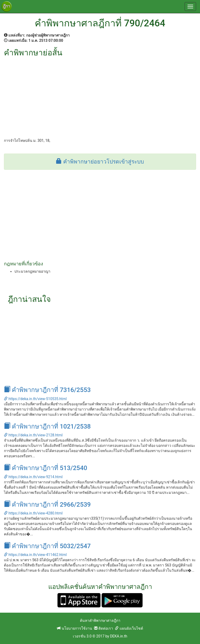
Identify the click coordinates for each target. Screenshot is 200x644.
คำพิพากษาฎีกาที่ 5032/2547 (47, 546)
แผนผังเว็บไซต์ (129, 628)
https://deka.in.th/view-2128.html (33, 435)
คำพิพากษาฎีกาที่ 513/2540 (46, 468)
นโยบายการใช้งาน (74, 628)
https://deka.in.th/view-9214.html (33, 477)
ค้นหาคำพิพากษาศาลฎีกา (100, 620)
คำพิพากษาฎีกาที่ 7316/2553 (47, 390)
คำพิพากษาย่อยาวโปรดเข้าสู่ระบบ (100, 162)
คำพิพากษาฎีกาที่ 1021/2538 (47, 426)
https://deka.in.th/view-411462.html (35, 555)
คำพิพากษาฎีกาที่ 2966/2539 (47, 505)
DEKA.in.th (119, 636)
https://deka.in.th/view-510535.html (35, 399)
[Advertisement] (100, 96)
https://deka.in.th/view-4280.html (33, 513)
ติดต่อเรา (104, 628)
